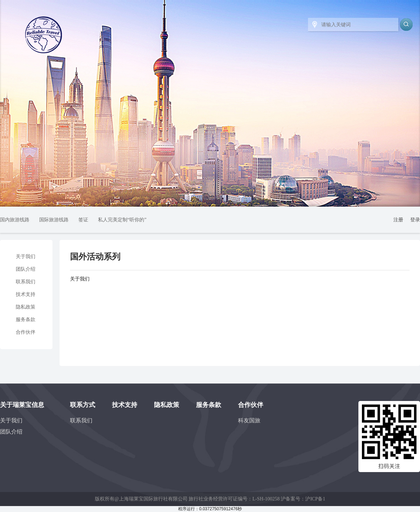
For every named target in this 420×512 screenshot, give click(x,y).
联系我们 (26, 282)
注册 (398, 220)
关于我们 (26, 257)
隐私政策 (26, 307)
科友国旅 (249, 420)
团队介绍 (26, 269)
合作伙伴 (26, 332)
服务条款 (26, 320)
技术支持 (26, 294)
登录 (415, 220)
